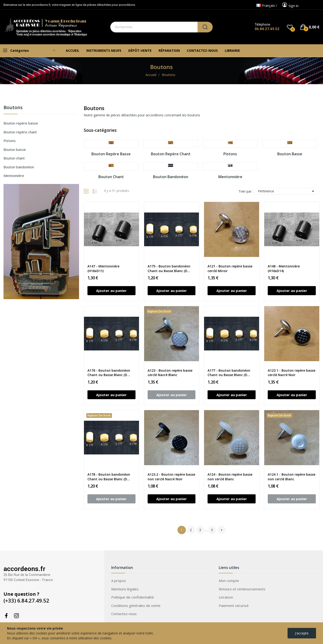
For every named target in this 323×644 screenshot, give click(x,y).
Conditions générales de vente (136, 606)
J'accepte (302, 633)
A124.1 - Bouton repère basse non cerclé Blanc (292, 477)
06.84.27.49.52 (267, 29)
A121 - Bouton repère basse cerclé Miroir (230, 268)
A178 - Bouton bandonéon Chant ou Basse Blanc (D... (109, 477)
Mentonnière (14, 176)
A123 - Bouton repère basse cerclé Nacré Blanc (170, 373)
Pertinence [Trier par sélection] (287, 191)
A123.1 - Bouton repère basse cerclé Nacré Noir (292, 373)
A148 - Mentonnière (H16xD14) (284, 268)
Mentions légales (125, 589)
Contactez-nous (124, 614)
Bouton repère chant (20, 132)
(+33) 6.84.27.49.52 (26, 600)
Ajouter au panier (111, 291)
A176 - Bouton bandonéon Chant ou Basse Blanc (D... (109, 373)
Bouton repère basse (21, 123)
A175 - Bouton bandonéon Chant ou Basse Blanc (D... (169, 268)
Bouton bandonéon (19, 167)
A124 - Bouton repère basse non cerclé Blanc (230, 477)
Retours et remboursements (242, 589)
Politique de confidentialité (133, 597)
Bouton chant (14, 158)
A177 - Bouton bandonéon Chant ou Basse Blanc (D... (229, 373)
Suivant (222, 530)
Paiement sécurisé (234, 606)
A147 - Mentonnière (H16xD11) (103, 268)
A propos (119, 581)
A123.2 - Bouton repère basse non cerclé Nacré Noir (171, 477)
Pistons (10, 141)
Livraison (226, 597)
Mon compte (229, 581)
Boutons (13, 108)
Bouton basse (15, 149)
